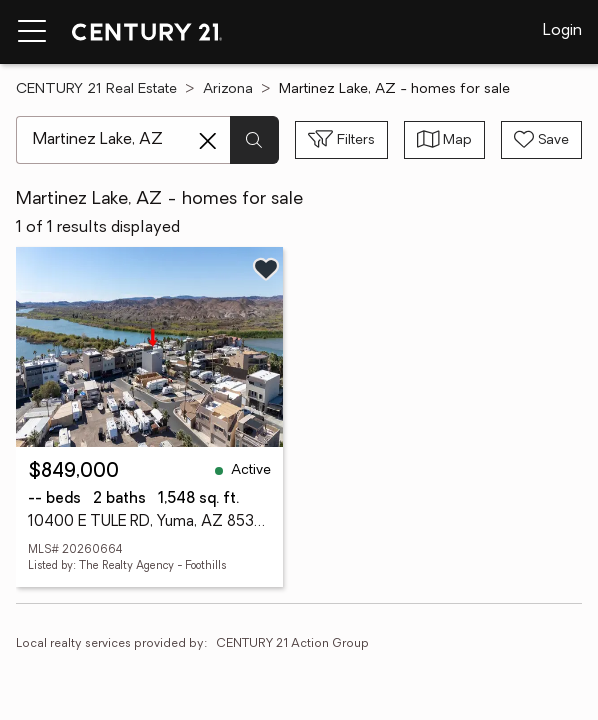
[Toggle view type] (445, 140)
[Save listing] (266, 269)
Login (562, 31)
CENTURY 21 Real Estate (96, 89)
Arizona (228, 89)
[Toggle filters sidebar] (341, 140)
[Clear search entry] (208, 141)
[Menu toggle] (32, 32)
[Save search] (541, 140)
